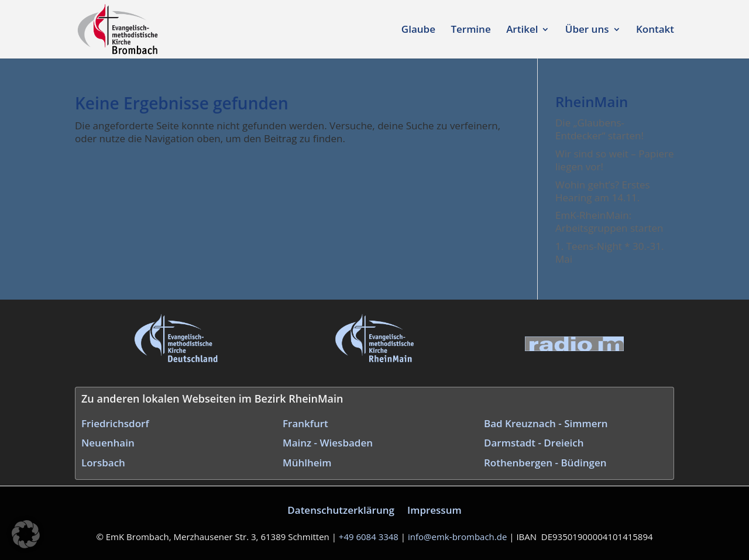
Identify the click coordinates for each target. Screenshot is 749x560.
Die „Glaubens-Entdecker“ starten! (599, 129)
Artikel (522, 30)
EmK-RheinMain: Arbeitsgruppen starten (609, 221)
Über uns (587, 30)
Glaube (418, 30)
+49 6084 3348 (369, 537)
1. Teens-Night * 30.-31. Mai (609, 252)
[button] (26, 534)
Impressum (434, 510)
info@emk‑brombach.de (457, 537)
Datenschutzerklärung (341, 510)
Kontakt (655, 30)
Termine (470, 30)
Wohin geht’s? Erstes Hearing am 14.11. (603, 191)
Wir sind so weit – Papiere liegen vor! (615, 160)
